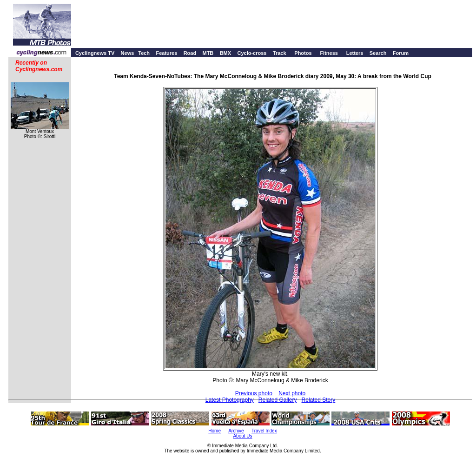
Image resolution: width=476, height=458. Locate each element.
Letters (355, 53)
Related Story (319, 400)
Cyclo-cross (252, 53)
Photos (303, 53)
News (128, 53)
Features (166, 53)
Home (215, 431)
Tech (144, 53)
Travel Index (264, 431)
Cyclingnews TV (95, 53)
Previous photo (254, 393)
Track (280, 53)
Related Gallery (278, 400)
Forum (401, 53)
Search (378, 53)
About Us (242, 436)
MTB (208, 53)
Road (190, 53)
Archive (236, 431)
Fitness (329, 53)
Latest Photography (230, 400)
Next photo (292, 393)
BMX (225, 53)
